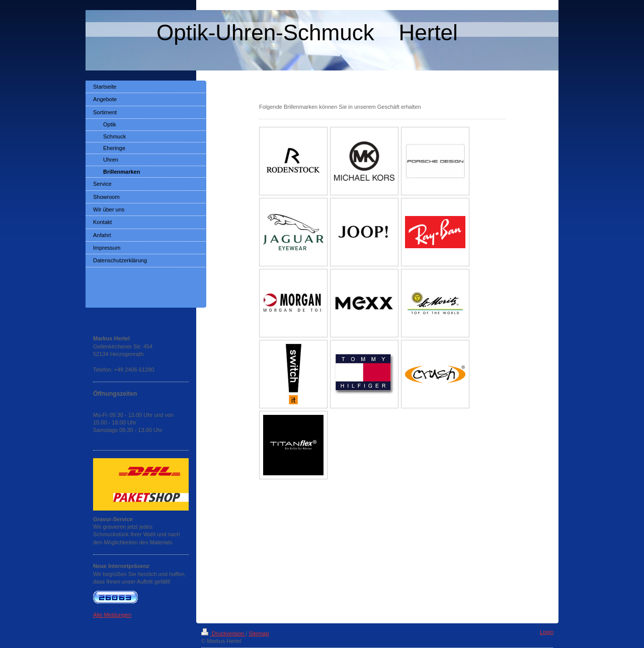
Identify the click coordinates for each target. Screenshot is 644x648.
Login (547, 632)
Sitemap (259, 633)
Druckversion (223, 633)
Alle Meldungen (112, 615)
